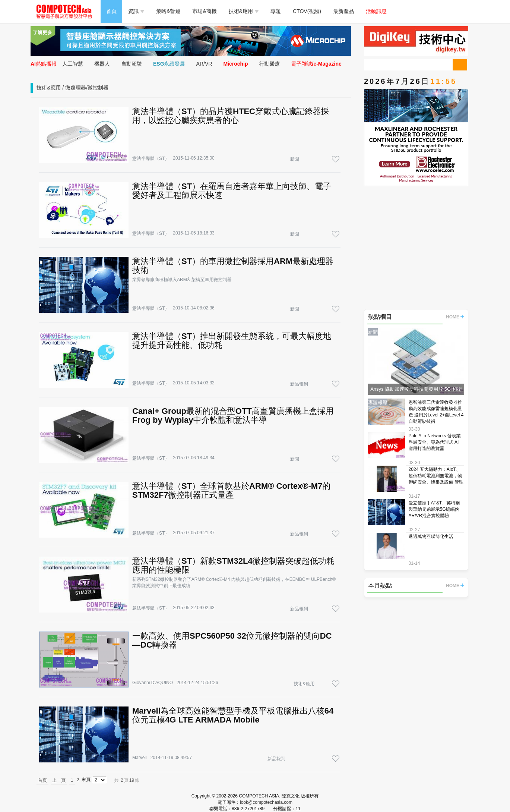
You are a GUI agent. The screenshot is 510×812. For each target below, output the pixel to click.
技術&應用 (244, 11)
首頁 (111, 11)
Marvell (140, 758)
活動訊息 (376, 11)
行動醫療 (270, 64)
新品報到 (299, 384)
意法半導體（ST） (151, 158)
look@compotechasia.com (266, 802)
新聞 (295, 159)
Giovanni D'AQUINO (153, 683)
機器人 (102, 64)
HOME (455, 317)
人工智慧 (73, 64)
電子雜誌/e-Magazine (316, 64)
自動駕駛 (132, 64)
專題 (276, 11)
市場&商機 (204, 11)
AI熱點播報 (44, 64)
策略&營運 (168, 11)
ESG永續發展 (169, 64)
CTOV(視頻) (307, 11)
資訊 (136, 11)
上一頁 (59, 780)
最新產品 (343, 11)
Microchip (235, 64)
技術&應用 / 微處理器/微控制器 (72, 88)
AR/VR (204, 64)
